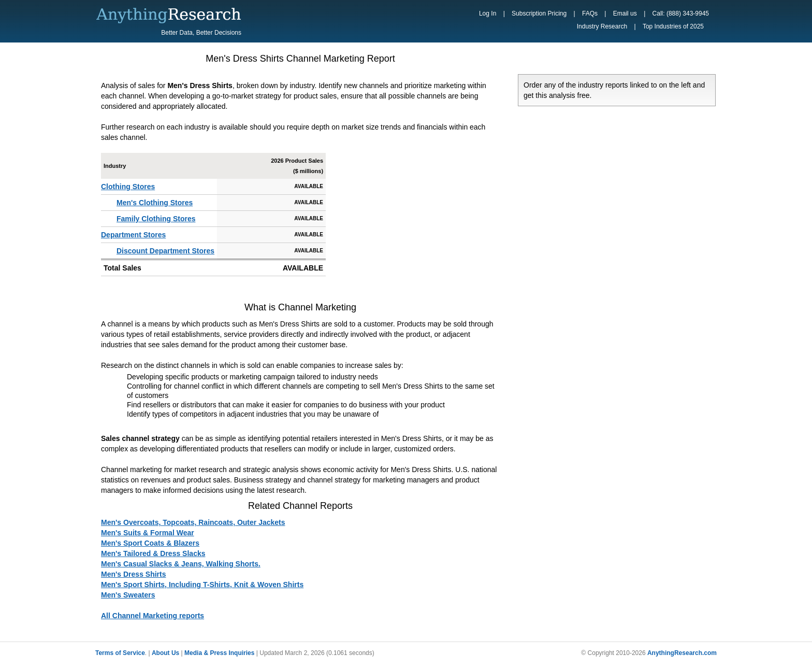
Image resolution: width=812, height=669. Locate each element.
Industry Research (602, 26)
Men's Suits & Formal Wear (148, 533)
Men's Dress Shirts (134, 574)
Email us (625, 13)
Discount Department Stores (165, 251)
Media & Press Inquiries (219, 653)
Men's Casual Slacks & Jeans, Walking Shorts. (181, 564)
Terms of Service (120, 653)
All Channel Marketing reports (153, 616)
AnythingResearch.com (682, 653)
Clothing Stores (128, 187)
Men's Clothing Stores (155, 203)
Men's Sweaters (128, 595)
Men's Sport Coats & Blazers (150, 543)
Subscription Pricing (539, 13)
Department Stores (133, 235)
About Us (165, 653)
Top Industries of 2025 (673, 26)
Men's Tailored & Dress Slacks (153, 553)
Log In (488, 13)
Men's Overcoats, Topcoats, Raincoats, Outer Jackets (193, 522)
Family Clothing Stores (156, 219)
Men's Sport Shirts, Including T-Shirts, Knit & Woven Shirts (202, 585)
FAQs (590, 13)
